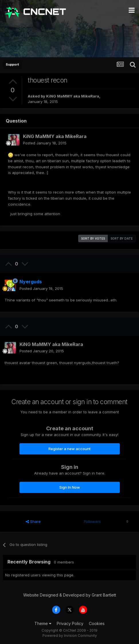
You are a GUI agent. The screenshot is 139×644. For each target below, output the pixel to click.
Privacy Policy (70, 623)
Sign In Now (70, 487)
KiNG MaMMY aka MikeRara (73, 96)
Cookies (97, 623)
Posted (45, 143)
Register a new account (69, 449)
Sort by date (122, 238)
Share (33, 521)
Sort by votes (93, 238)
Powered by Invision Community (70, 636)
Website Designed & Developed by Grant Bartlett (70, 595)
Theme (43, 623)
